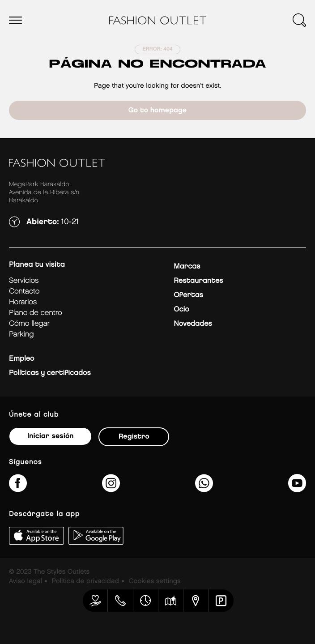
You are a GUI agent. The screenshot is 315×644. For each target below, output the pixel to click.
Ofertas (188, 295)
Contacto (24, 292)
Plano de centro (35, 313)
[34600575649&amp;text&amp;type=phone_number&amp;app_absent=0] (204, 489)
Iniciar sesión (50, 436)
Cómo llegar (29, 324)
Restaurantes (198, 281)
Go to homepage (157, 110)
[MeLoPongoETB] (297, 489)
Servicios (24, 281)
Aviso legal (26, 581)
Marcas (187, 267)
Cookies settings (155, 581)
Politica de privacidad (85, 581)
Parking (21, 335)
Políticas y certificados (50, 373)
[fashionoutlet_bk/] (111, 489)
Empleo (21, 359)
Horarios (23, 302)
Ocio (181, 309)
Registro (134, 437)
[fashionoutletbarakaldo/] (18, 489)
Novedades (193, 324)
